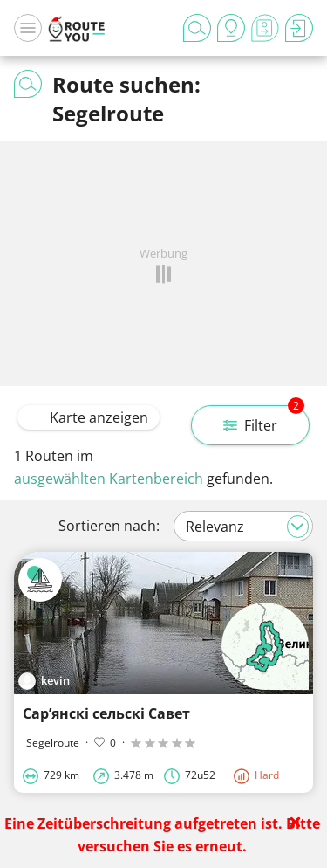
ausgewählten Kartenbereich (109, 479)
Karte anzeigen (89, 417)
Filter (264, 420)
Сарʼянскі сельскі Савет (106, 713)
